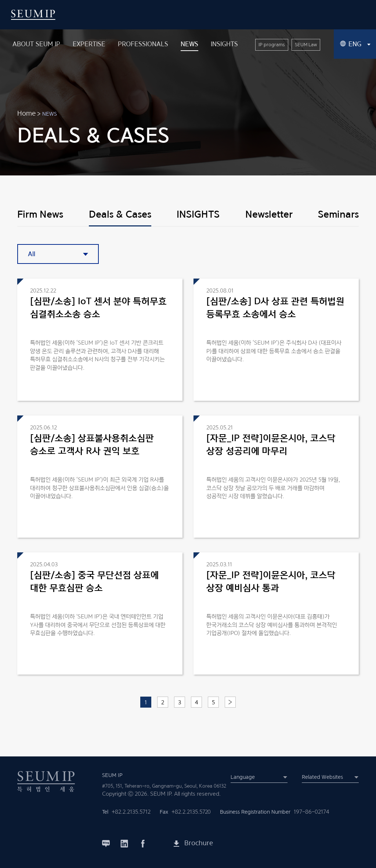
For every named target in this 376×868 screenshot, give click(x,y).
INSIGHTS (198, 214)
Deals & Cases (120, 214)
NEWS (50, 114)
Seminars (338, 214)
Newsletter (269, 214)
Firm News (40, 214)
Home (26, 113)
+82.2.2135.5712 (131, 812)
